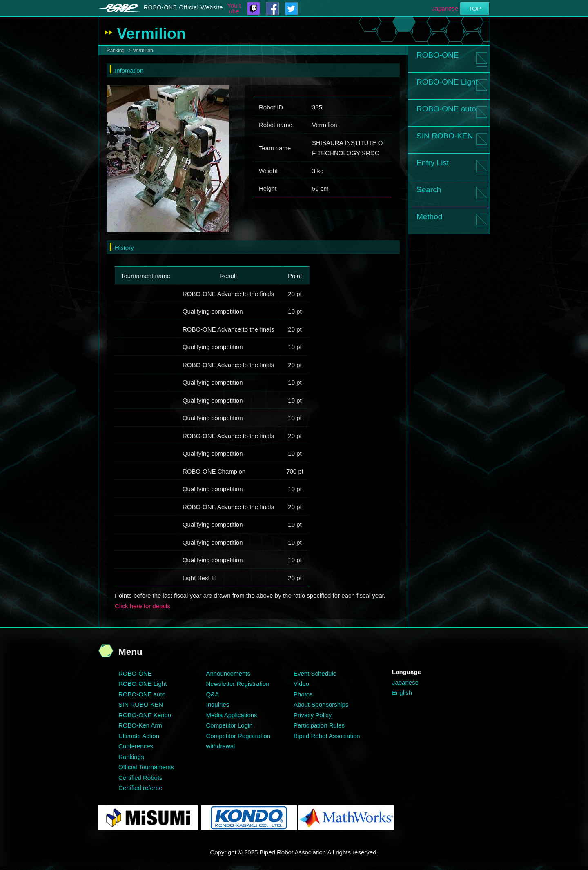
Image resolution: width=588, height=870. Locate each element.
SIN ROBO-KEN (445, 136)
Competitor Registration (238, 736)
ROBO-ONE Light (447, 82)
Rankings (131, 757)
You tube (234, 9)
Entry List (433, 163)
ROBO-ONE (438, 55)
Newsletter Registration (238, 684)
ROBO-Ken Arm (140, 725)
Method (429, 217)
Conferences (136, 746)
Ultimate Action (139, 736)
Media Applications (232, 715)
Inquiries (218, 704)
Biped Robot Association (327, 736)
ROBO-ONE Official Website (183, 7)
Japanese (445, 8)
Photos (303, 694)
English (402, 693)
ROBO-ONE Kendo (145, 715)
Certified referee (140, 788)
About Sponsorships (321, 704)
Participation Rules (319, 725)
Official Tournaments (146, 767)
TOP (475, 8)
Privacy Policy (313, 715)
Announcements (228, 673)
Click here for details (143, 606)
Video (301, 684)
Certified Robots (140, 778)
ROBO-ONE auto (446, 109)
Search (429, 190)
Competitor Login (229, 725)
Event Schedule (315, 673)
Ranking (116, 51)
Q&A (213, 694)
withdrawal (221, 746)
